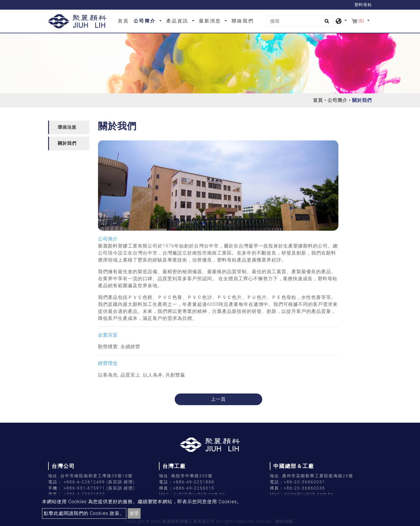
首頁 (125, 20)
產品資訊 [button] (178, 21)
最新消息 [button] (211, 21)
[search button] (326, 23)
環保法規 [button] (67, 127)
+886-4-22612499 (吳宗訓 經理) (99, 482)
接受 (134, 513)
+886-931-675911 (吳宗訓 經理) (99, 488)
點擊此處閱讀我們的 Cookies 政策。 (84, 513)
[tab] (69, 127)
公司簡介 (337, 100)
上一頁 (218, 399)
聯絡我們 (243, 21)
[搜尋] (300, 21)
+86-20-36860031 (304, 482)
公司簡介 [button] (146, 21)
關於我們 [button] (67, 143)
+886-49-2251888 (194, 482)
